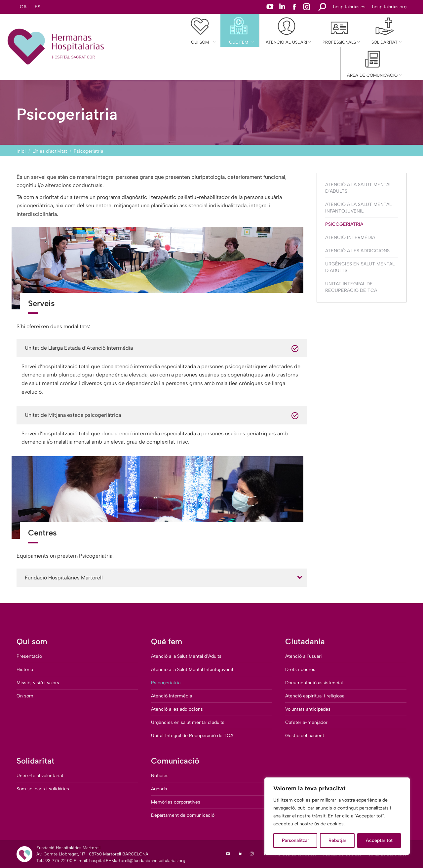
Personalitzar (295, 840)
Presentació (29, 656)
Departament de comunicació (183, 815)
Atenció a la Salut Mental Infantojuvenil (358, 208)
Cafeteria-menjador (306, 722)
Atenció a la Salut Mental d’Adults (358, 188)
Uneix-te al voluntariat (40, 776)
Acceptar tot (379, 840)
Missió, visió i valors (38, 683)
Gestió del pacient (305, 736)
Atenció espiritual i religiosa (315, 696)
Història (25, 670)
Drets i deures (300, 670)
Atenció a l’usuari (304, 656)
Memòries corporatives (176, 802)
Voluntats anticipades (308, 709)
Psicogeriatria (344, 224)
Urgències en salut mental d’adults (360, 267)
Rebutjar (337, 840)
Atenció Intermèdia (350, 237)
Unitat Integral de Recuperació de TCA (351, 287)
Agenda (159, 789)
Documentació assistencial (314, 683)
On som (25, 696)
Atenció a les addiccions (357, 251)
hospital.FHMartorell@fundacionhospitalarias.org (137, 861)
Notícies (160, 776)
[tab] (162, 578)
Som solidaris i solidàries (43, 789)
